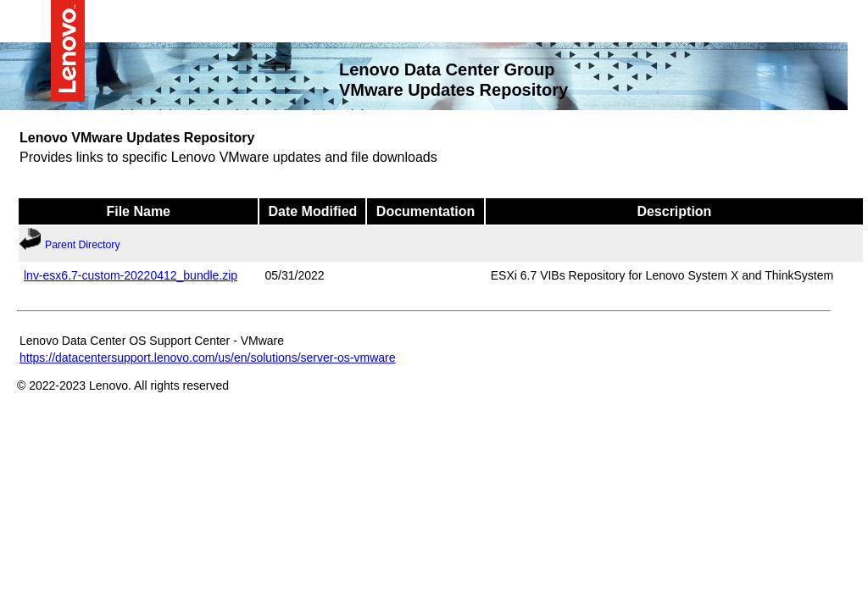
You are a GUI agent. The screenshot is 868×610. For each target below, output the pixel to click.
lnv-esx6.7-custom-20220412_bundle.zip (131, 274)
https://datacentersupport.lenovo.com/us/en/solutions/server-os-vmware (208, 357)
